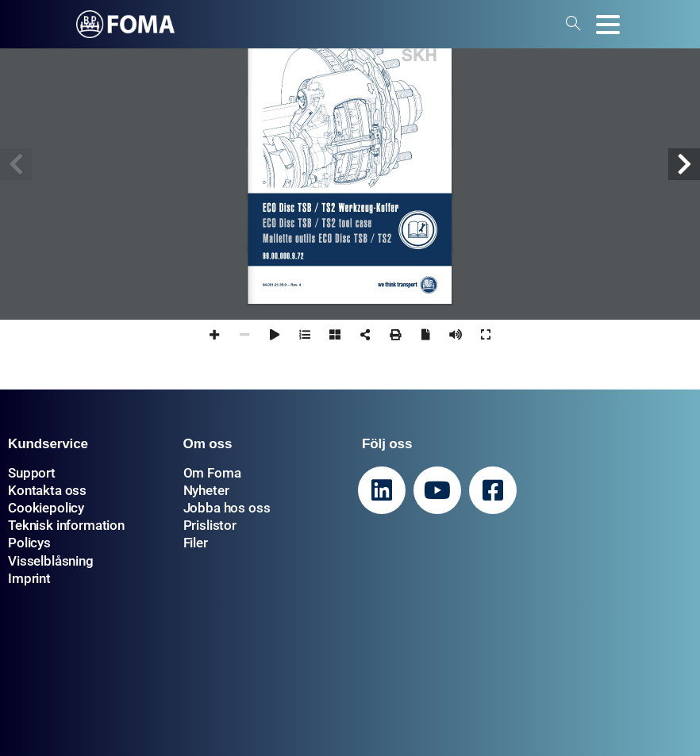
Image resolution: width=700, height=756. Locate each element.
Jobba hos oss (227, 508)
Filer (196, 543)
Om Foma (212, 473)
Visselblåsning (51, 561)
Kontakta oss (47, 490)
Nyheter (206, 490)
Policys (29, 543)
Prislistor (210, 525)
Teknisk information (66, 525)
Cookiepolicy (46, 508)
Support (32, 473)
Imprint (29, 578)
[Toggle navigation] (608, 25)
